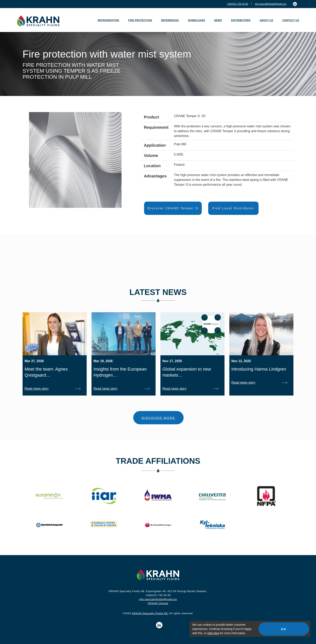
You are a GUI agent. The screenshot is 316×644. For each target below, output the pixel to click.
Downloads (196, 20)
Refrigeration (108, 20)
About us (266, 20)
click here (213, 633)
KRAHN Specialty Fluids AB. (150, 613)
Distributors (241, 20)
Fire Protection (140, 20)
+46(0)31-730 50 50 (237, 4)
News (218, 20)
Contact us (291, 20)
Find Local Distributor (233, 208)
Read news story (37, 389)
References (170, 20)
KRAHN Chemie (158, 603)
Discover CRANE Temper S (173, 208)
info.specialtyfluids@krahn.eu (270, 4)
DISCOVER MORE (159, 418)
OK (284, 629)
